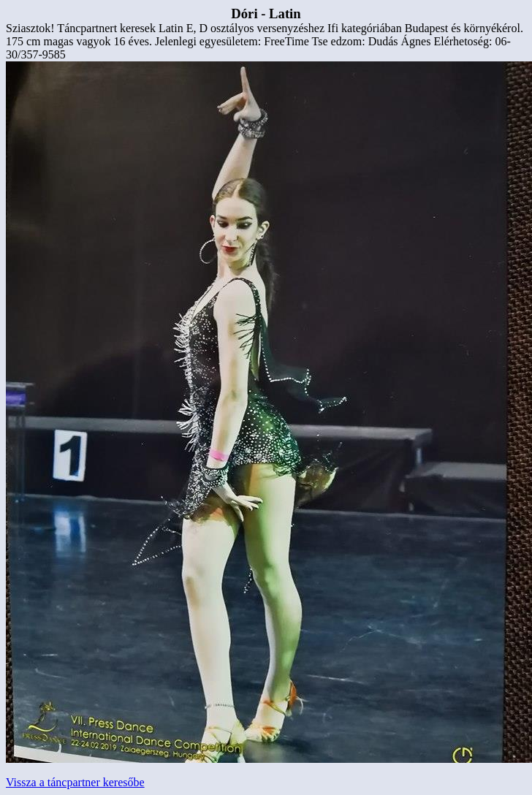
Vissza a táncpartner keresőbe (75, 782)
